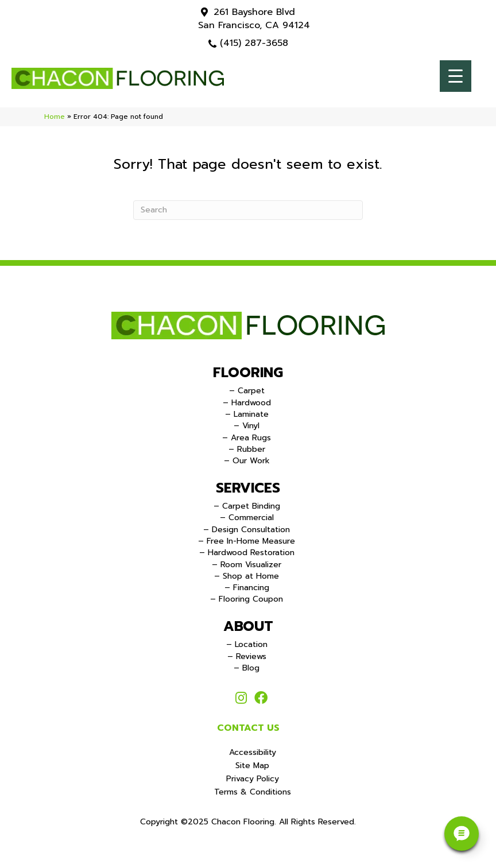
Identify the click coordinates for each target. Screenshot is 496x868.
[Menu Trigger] (456, 76)
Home (55, 117)
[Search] (248, 210)
